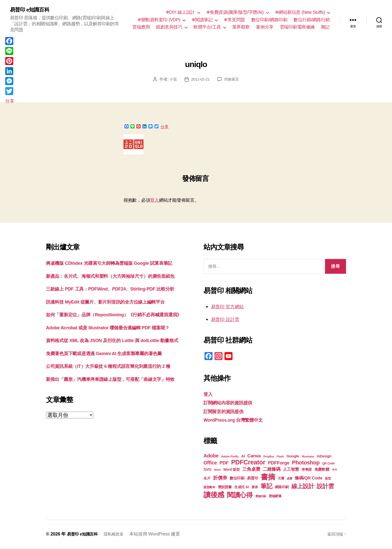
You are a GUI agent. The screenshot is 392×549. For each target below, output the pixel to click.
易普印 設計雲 (227, 320)
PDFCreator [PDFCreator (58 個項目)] (248, 463)
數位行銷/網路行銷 (312, 20)
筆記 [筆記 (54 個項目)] (266, 487)
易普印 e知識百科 (32, 10)
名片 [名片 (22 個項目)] (207, 479)
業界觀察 (241, 28)
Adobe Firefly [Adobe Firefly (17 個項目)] (230, 457)
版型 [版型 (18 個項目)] (328, 479)
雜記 (325, 28)
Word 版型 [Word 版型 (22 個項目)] (231, 470)
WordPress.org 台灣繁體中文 (238, 421)
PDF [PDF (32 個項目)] (224, 464)
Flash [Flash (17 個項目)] (280, 457)
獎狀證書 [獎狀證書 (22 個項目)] (225, 488)
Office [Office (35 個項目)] (210, 463)
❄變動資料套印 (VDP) (159, 20)
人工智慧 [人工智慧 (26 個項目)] (291, 470)
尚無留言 (232, 80)
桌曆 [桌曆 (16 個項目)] (289, 479)
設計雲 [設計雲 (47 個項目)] (325, 487)
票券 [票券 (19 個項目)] (255, 488)
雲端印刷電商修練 (297, 28)
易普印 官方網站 (230, 307)
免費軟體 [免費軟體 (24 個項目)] (322, 470)
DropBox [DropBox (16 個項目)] (269, 457)
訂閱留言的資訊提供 (227, 412)
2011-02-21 (200, 80)
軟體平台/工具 (207, 28)
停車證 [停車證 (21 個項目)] (307, 470)
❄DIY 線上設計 (180, 13)
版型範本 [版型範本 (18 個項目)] (209, 488)
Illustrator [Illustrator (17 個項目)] (308, 457)
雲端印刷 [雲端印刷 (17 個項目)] (261, 497)
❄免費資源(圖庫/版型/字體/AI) (235, 13)
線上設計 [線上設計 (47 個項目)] (303, 487)
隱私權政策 (119, 535)
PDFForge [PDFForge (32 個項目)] (279, 464)
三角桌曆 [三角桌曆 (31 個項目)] (251, 470)
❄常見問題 (234, 20)
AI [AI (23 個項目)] (243, 457)
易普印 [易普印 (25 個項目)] (252, 479)
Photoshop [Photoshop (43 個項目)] (306, 463)
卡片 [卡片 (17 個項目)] (334, 470)
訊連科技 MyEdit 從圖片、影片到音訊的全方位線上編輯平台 (115, 326)
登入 (154, 201)
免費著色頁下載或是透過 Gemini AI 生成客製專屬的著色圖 (114, 401)
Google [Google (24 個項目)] (293, 457)
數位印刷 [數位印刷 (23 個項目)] (237, 479)
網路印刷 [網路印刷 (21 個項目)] (282, 488)
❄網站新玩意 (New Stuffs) (300, 13)
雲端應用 (141, 28)
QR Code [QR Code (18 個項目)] (328, 464)
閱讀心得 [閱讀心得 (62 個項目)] (240, 496)
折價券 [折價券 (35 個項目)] (220, 478)
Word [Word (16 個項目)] (217, 470)
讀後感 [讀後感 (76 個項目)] (214, 495)
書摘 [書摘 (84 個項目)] (268, 478)
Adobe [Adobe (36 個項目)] (211, 456)
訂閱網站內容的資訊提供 (232, 403)
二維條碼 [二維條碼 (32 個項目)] (272, 470)
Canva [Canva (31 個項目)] (254, 457)
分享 (164, 128)
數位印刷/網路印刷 (269, 20)
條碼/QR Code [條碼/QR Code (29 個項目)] (308, 479)
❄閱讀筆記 (202, 20)
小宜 (172, 80)
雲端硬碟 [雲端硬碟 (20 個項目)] (275, 497)
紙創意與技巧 (169, 28)
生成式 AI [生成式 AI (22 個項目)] (241, 488)
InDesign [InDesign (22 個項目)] (324, 457)
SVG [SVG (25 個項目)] (207, 470)
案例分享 (265, 28)
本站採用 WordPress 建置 (161, 535)
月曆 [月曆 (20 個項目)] (281, 479)
